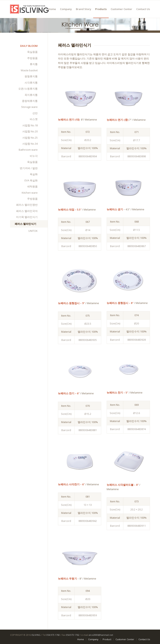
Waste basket (29, 70)
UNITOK (33, 231)
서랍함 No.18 (30, 125)
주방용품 (32, 58)
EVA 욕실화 (31, 180)
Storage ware (29, 107)
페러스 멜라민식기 (25, 224)
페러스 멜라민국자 (27, 211)
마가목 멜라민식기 (27, 217)
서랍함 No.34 (30, 144)
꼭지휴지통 (31, 95)
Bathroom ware (28, 150)
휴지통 (34, 64)
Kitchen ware (30, 193)
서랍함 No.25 (30, 138)
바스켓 (34, 119)
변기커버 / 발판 (29, 168)
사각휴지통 (31, 83)
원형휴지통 (31, 76)
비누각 (34, 156)
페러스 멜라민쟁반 (27, 205)
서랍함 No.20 (30, 131)
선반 (35, 113)
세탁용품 (32, 186)
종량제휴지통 (30, 101)
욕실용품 (32, 52)
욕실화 (34, 174)
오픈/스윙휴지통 (28, 89)
